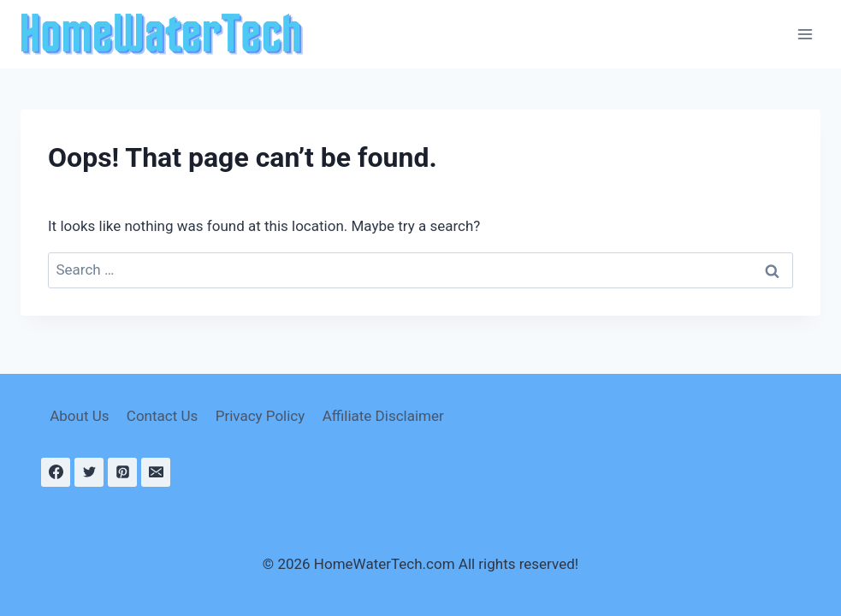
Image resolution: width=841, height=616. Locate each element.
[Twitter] (89, 472)
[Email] (156, 472)
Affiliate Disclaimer (383, 416)
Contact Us (162, 416)
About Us (79, 416)
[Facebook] (56, 472)
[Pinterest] (122, 472)
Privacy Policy (261, 416)
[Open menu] (805, 34)
